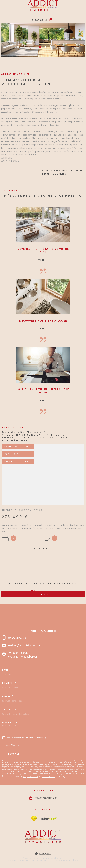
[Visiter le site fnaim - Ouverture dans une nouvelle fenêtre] (34, 818)
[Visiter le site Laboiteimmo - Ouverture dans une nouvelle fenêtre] (43, 854)
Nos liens (58, 860)
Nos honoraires (11, 860)
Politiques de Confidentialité (31, 777)
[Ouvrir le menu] (83, 7)
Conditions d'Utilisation (48, 777)
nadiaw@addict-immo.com (24, 645)
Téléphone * (12, 709)
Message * (10, 723)
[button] (40, 47)
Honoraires (21, 860)
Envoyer (14, 754)
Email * (8, 696)
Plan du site (30, 860)
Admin (51, 860)
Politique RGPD (68, 860)
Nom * (7, 670)
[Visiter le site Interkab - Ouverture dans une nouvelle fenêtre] (49, 818)
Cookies (77, 860)
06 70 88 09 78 (17, 638)
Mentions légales (42, 860)
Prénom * (9, 683)
